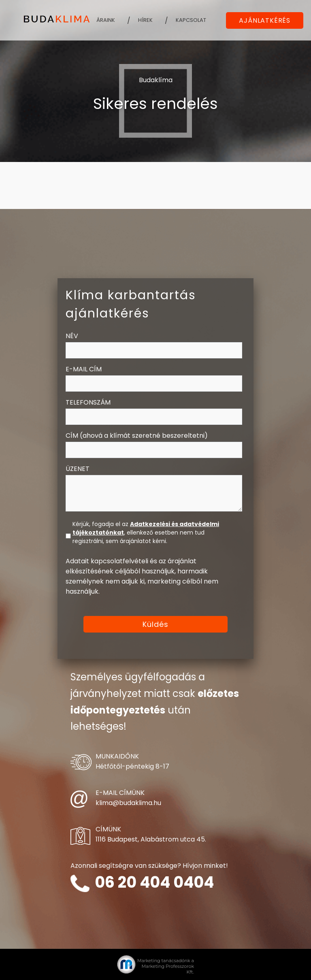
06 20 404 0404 (154, 882)
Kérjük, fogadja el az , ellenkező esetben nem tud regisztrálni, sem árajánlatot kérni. (146, 533)
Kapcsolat (191, 20)
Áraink (106, 20)
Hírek (145, 20)
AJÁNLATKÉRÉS (265, 20)
